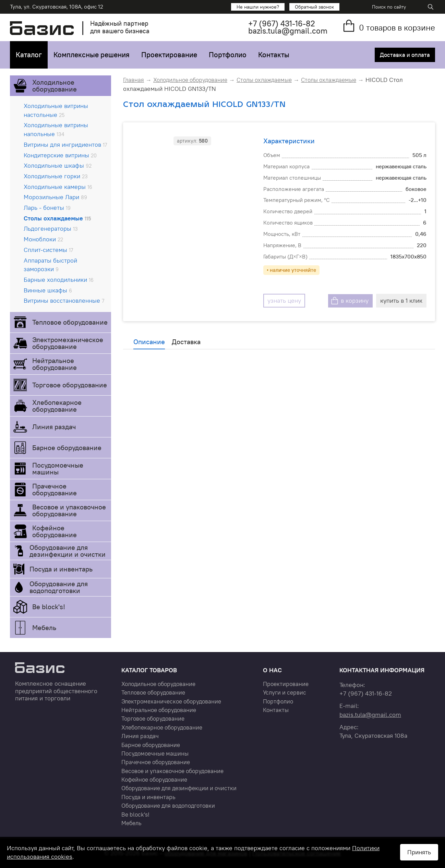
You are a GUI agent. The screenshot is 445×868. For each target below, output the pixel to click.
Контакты (274, 55)
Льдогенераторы (51, 228)
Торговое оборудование (70, 385)
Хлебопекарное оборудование (57, 406)
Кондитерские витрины (60, 155)
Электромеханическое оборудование (68, 343)
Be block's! (49, 607)
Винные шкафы (48, 290)
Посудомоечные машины (58, 468)
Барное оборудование (67, 448)
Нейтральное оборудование (55, 364)
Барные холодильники (59, 280)
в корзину (355, 300)
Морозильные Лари (55, 197)
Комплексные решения (92, 55)
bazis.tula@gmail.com (288, 31)
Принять (419, 852)
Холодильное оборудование (55, 86)
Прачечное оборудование (55, 489)
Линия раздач (54, 427)
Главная (134, 80)
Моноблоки (43, 239)
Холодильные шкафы (58, 165)
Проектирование (169, 55)
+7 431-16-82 (282, 23)
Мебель (44, 628)
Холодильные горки (56, 176)
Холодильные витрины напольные (56, 129)
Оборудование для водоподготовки (59, 587)
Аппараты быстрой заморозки (50, 265)
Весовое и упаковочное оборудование (69, 510)
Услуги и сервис (285, 692)
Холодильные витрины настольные (56, 110)
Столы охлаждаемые (57, 218)
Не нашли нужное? (258, 7)
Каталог (29, 55)
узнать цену (280, 300)
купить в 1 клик (401, 300)
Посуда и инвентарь (61, 569)
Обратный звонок (314, 7)
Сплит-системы (48, 250)
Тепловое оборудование (70, 322)
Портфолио (228, 55)
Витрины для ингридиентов (65, 144)
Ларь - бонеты (47, 208)
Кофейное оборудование (55, 531)
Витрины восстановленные (64, 300)
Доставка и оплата (404, 55)
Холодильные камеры (58, 187)
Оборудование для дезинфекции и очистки (68, 551)
